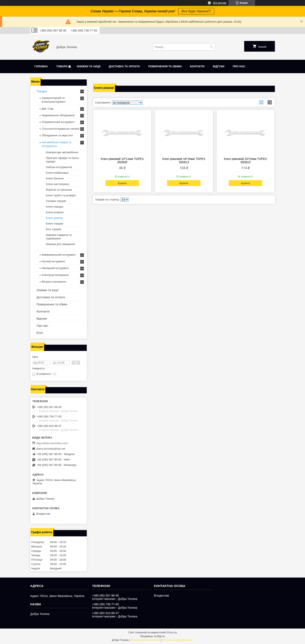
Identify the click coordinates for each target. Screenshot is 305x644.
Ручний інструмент (54, 261)
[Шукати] (212, 47)
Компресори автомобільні (62, 152)
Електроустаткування (55, 275)
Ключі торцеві (55, 224)
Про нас (239, 66)
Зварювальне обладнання (58, 115)
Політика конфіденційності (178, 640)
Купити (122, 183)
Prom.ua (172, 633)
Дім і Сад (48, 109)
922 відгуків (219, 3)
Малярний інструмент (56, 268)
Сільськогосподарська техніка (61, 129)
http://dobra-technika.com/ (52, 443)
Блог (40, 333)
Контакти (197, 66)
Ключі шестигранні (58, 184)
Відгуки (219, 66)
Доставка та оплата (124, 66)
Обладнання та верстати (57, 135)
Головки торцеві (56, 201)
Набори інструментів (59, 167)
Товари (62, 66)
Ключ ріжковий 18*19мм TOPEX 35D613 (184, 161)
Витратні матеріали (54, 282)
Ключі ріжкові (54, 218)
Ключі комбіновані (57, 173)
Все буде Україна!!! (196, 11)
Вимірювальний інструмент (59, 255)
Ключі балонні (55, 178)
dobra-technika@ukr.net (51, 449)
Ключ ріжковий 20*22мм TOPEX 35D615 (245, 161)
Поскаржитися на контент (145, 640)
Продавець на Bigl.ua (152, 636)
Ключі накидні (55, 207)
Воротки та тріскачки (59, 190)
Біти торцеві (54, 229)
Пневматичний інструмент (58, 122)
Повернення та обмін (165, 66)
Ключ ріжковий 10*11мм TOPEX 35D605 (122, 161)
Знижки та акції (88, 66)
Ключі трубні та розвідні (61, 195)
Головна (41, 66)
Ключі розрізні (55, 212)
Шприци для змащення (61, 244)
